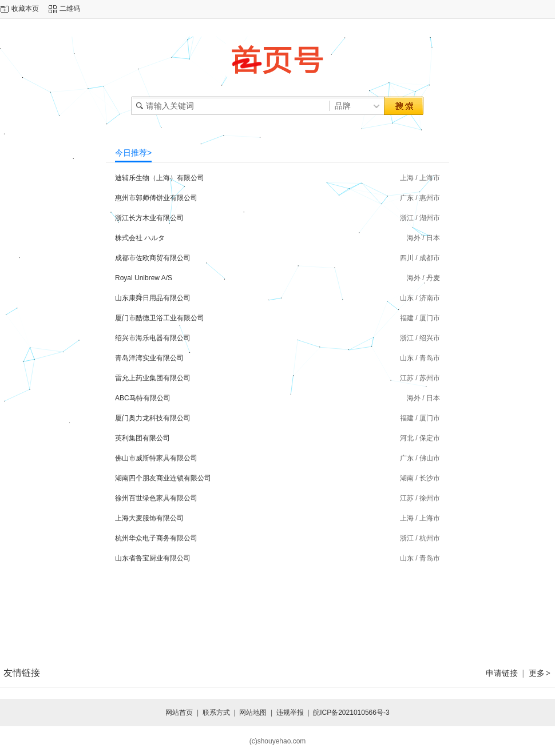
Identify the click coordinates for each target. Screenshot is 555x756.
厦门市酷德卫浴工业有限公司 (160, 318)
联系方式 (216, 713)
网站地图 (253, 713)
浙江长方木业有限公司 (149, 218)
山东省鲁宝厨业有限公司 (153, 558)
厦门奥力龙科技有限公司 (153, 418)
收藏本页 (25, 9)
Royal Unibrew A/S (144, 278)
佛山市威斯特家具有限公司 (156, 458)
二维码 (70, 9)
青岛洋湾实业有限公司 (149, 358)
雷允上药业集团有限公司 (153, 378)
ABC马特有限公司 (143, 398)
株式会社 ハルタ (140, 238)
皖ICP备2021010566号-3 (351, 713)
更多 (540, 673)
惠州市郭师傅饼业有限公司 (156, 198)
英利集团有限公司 (142, 438)
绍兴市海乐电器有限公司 (153, 338)
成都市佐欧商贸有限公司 (153, 258)
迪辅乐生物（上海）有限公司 (160, 178)
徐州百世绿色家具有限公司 (156, 498)
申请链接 (502, 673)
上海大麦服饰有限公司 (149, 518)
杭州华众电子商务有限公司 (156, 538)
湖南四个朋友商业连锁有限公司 (163, 478)
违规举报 (290, 713)
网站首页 (179, 713)
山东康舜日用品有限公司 (153, 298)
